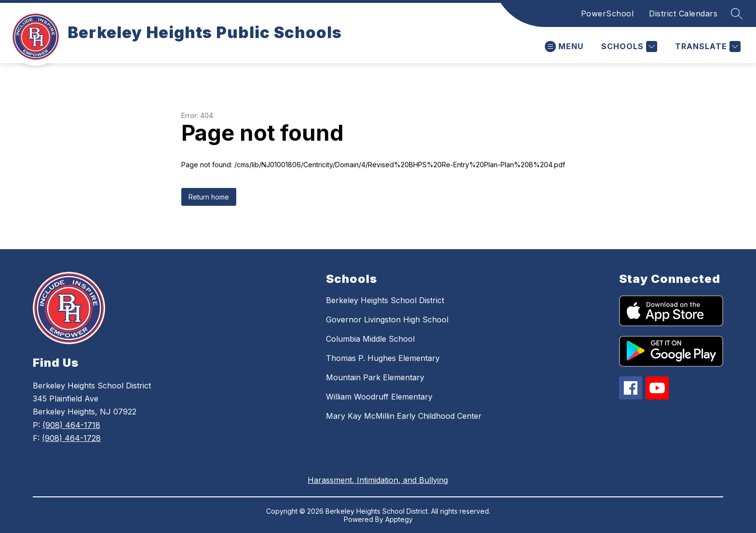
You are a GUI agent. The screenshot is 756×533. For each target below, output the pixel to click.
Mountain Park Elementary (375, 377)
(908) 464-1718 (71, 425)
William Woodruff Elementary (379, 397)
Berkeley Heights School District (385, 300)
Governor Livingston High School (387, 320)
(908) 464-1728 (71, 438)
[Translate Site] (707, 47)
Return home (209, 197)
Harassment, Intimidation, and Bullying (378, 480)
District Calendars (683, 13)
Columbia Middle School (370, 339)
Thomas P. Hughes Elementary (383, 358)
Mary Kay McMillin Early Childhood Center (404, 416)
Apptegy (399, 519)
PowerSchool (607, 13)
